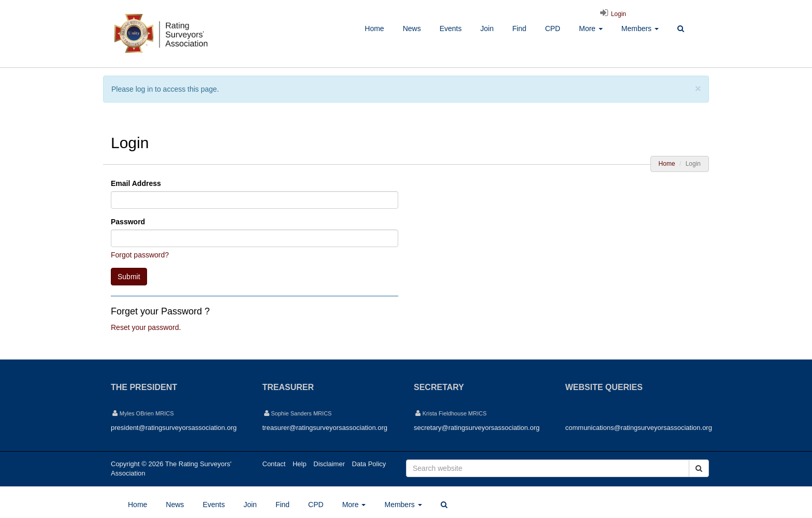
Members (640, 28)
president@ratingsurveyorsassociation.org (174, 428)
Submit (129, 277)
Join (487, 28)
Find (519, 28)
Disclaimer (329, 464)
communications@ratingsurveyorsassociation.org (639, 428)
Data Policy (369, 464)
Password (128, 222)
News (412, 28)
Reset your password (145, 327)
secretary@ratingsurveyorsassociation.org (477, 428)
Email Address (136, 183)
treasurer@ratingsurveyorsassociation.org (325, 428)
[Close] (698, 88)
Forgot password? (140, 255)
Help (300, 464)
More (591, 28)
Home (374, 28)
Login (612, 14)
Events (451, 28)
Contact (274, 464)
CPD (553, 28)
